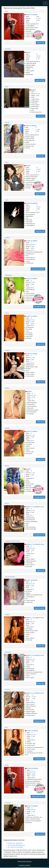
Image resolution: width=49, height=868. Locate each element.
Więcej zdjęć (41, 156)
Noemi (7, 503)
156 (37, 169)
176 (37, 129)
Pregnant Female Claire (12, 541)
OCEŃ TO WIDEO (32, 15)
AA (31, 552)
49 (31, 550)
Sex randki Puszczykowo (15, 847)
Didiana (7, 388)
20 (37, 205)
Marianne (8, 652)
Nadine (7, 466)
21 (36, 92)
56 (36, 95)
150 (32, 548)
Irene (6, 200)
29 (31, 620)
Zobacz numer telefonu (38, 269)
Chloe (7, 162)
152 (37, 18)
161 (33, 697)
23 (31, 546)
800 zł (33, 702)
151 (33, 395)
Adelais (7, 428)
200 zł (38, 62)
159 (32, 245)
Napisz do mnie (40, 80)
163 (37, 94)
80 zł (32, 516)
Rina (6, 727)
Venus (7, 313)
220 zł (32, 441)
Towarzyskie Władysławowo (16, 845)
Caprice (7, 238)
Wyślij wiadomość (39, 721)
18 (31, 433)
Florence (8, 690)
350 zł (33, 740)
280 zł (37, 99)
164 (37, 207)
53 (31, 437)
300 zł (38, 212)
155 (32, 510)
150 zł (37, 135)
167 (32, 734)
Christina (8, 803)
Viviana (7, 351)
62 (37, 171)
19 (37, 16)
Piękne (32, 324)
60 (31, 359)
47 (31, 623)
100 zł (32, 554)
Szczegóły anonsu (39, 307)
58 (32, 397)
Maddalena (8, 275)
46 (37, 20)
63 (32, 812)
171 (32, 435)
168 (32, 621)
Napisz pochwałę (40, 608)
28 (36, 128)
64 (31, 586)
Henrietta (8, 49)
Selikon (33, 248)
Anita (6, 765)
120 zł (32, 250)
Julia (6, 11)
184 (37, 56)
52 (37, 58)
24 (31, 280)
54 (31, 322)
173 (32, 320)
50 (31, 246)
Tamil (6, 87)
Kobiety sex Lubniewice (15, 843)
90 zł (38, 24)
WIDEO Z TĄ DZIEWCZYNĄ (35, 507)
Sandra (7, 122)
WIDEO (28, 52)
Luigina (7, 614)
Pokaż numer (41, 43)
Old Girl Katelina (10, 577)
